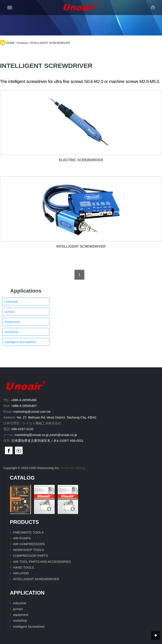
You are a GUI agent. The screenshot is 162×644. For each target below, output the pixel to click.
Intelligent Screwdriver (21, 342)
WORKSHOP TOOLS (29, 550)
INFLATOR (21, 573)
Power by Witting (73, 468)
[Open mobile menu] (10, 8)
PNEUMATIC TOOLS (28, 532)
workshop (12, 332)
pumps (10, 312)
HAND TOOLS (24, 567)
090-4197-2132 (22, 429)
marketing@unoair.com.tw (32, 412)
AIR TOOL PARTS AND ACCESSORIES (42, 562)
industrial (11, 301)
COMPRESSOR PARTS (30, 556)
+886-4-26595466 (24, 400)
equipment (12, 322)
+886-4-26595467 (24, 406)
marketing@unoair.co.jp (32, 435)
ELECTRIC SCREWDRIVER (81, 160)
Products (22, 43)
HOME (10, 43)
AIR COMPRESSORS (29, 544)
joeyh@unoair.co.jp (63, 435)
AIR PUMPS (22, 538)
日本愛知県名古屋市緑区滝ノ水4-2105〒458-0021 (47, 441)
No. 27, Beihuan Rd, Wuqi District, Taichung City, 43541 (57, 417)
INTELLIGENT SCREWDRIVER (50, 43)
